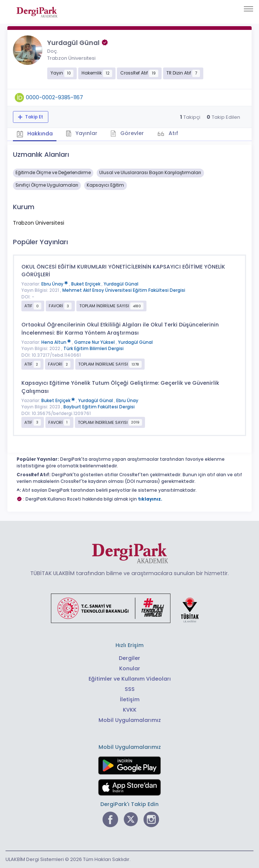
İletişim (130, 699)
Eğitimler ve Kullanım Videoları (130, 679)
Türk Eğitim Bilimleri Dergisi (94, 349)
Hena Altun (57, 342)
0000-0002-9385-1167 (54, 97)
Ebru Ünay (55, 284)
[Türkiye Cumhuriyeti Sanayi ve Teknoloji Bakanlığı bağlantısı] (129, 608)
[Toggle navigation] (248, 9)
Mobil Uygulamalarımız (130, 720)
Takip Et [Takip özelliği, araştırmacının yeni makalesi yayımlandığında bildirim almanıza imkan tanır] (34, 117)
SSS (130, 689)
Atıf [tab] (173, 133)
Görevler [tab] (127, 133)
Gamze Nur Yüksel (95, 342)
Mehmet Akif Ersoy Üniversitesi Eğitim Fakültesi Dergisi (124, 290)
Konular (130, 668)
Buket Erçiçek (86, 284)
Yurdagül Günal (121, 284)
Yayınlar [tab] (82, 133)
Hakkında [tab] (35, 134)
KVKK (130, 710)
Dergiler (129, 658)
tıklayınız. (150, 499)
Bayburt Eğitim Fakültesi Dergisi (99, 407)
